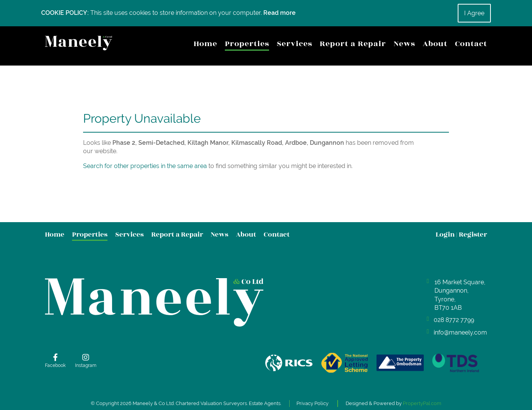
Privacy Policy (314, 399)
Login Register (461, 235)
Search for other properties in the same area (145, 166)
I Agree (474, 13)
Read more (280, 13)
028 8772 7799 (454, 320)
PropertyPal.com (423, 399)
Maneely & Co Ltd (152, 399)
